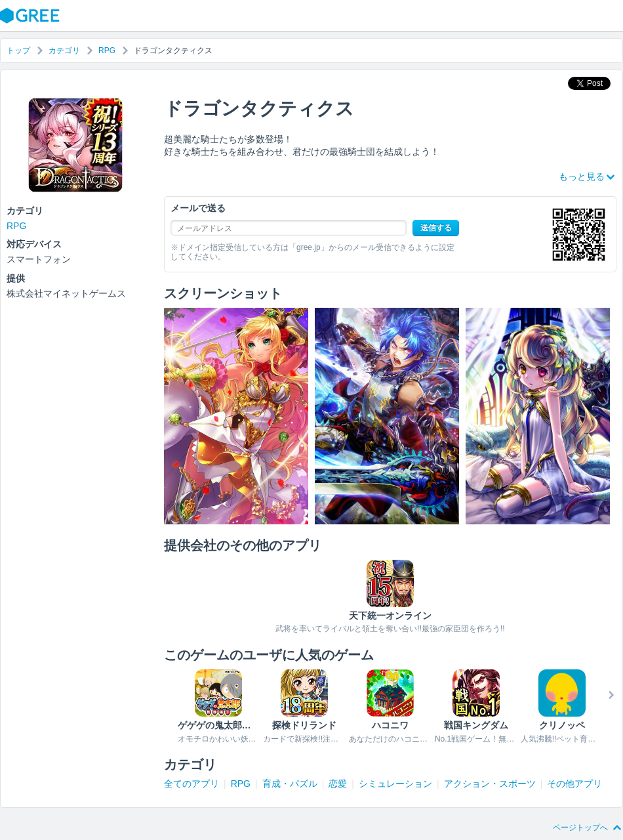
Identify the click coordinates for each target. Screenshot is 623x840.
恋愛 (338, 784)
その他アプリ (574, 784)
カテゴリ (64, 51)
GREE (31, 16)
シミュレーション (395, 784)
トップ (18, 51)
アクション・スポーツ (490, 784)
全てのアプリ (191, 784)
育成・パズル (290, 784)
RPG (107, 51)
